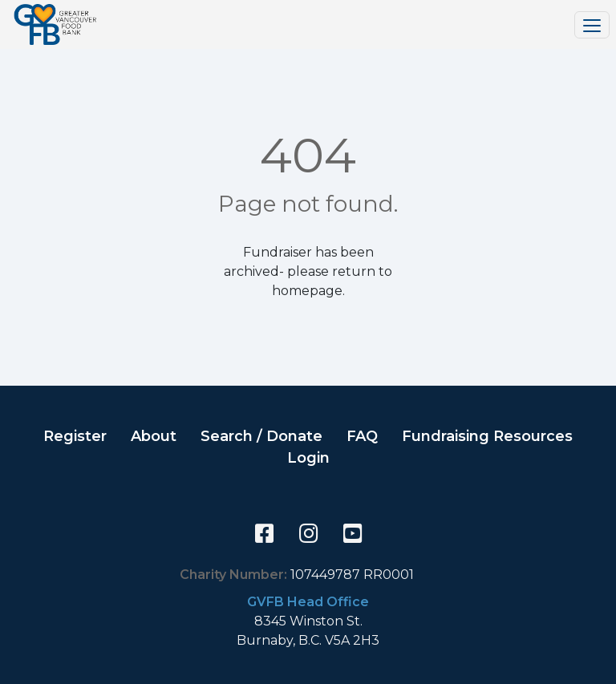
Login (308, 458)
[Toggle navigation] (592, 25)
